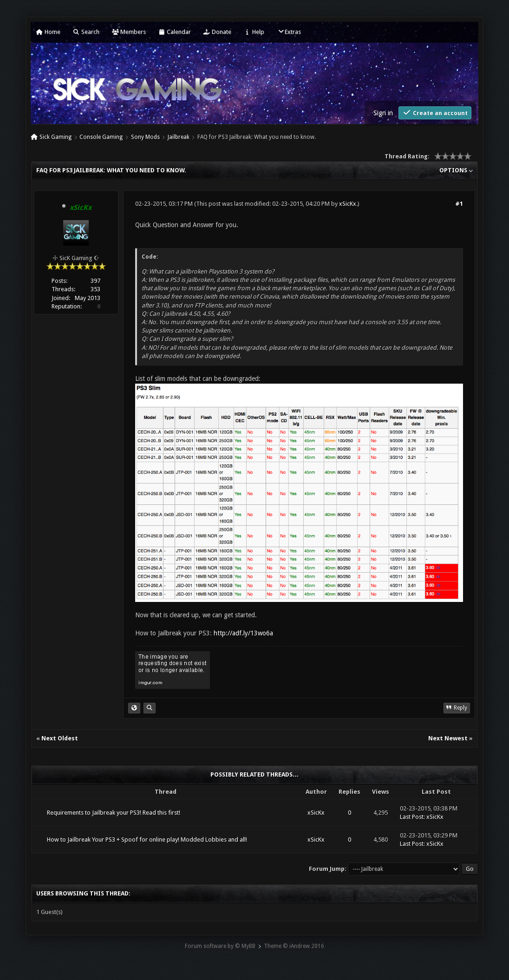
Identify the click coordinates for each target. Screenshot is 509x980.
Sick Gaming (55, 137)
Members (129, 32)
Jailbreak (179, 137)
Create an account (435, 113)
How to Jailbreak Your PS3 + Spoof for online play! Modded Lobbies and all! (147, 840)
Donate (217, 32)
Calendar (175, 32)
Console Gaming (101, 137)
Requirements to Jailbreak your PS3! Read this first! (114, 813)
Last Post (412, 817)
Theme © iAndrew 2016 (294, 946)
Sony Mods (145, 137)
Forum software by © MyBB (220, 946)
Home (48, 32)
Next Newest (448, 738)
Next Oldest (60, 738)
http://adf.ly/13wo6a (243, 633)
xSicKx (348, 204)
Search (86, 32)
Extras (289, 32)
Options (456, 170)
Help (254, 32)
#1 (459, 204)
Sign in (383, 113)
